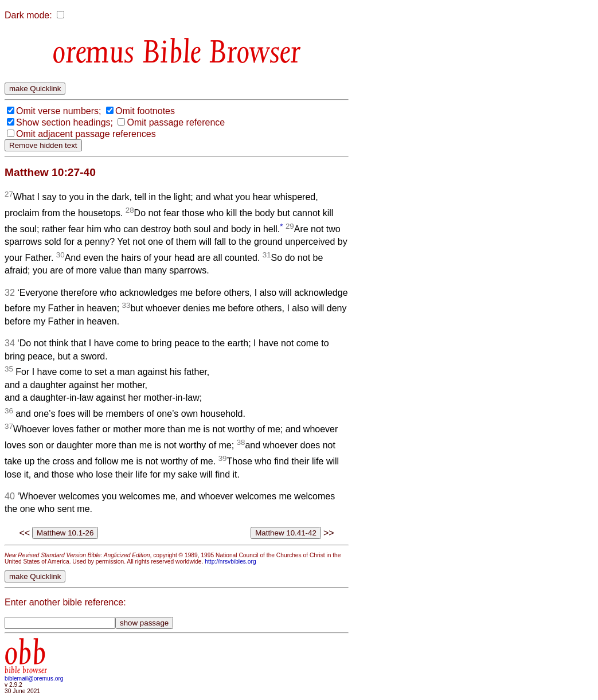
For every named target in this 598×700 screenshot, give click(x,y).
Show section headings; (65, 122)
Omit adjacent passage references (86, 134)
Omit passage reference (176, 122)
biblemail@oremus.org (34, 679)
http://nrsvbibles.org (230, 562)
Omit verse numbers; (58, 111)
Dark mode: (28, 15)
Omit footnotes (145, 111)
